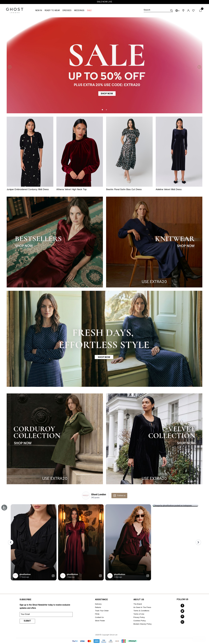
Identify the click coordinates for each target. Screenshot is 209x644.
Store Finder (100, 621)
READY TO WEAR (52, 11)
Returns (98, 608)
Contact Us (99, 618)
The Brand (138, 604)
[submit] (172, 11)
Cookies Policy (140, 621)
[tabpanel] (104, 65)
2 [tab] (106, 110)
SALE (89, 11)
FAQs (97, 614)
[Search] (158, 11)
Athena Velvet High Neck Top (72, 190)
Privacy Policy (139, 618)
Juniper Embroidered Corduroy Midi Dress (28, 190)
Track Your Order (102, 611)
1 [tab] (103, 110)
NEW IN (39, 11)
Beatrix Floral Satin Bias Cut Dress (124, 190)
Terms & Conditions (141, 611)
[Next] (198, 65)
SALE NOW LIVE (104, 2)
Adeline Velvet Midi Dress (169, 190)
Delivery (98, 604)
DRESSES (67, 11)
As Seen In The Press (142, 608)
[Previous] (11, 65)
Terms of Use (139, 614)
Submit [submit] (27, 621)
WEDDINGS (79, 11)
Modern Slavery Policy (142, 624)
